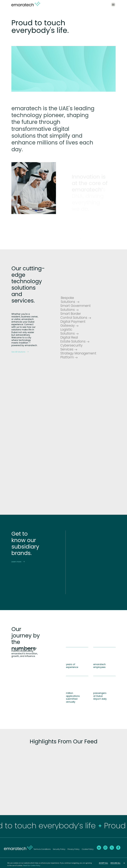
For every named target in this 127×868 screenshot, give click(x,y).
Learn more (18, 561)
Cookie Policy (88, 849)
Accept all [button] (104, 863)
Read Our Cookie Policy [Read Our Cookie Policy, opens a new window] (32, 865)
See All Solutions (20, 351)
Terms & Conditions (42, 849)
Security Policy (59, 849)
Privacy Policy (74, 849)
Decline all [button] (115, 863)
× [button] (124, 863)
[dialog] (63, 864)
